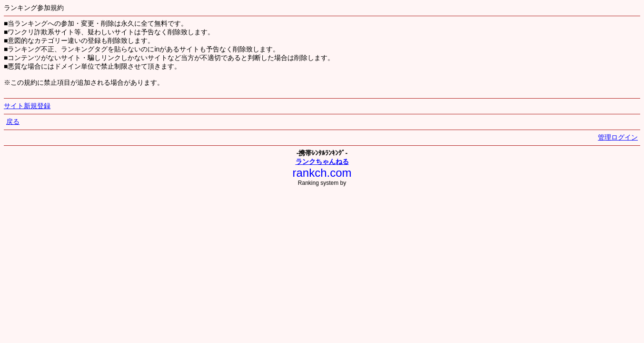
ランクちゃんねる (322, 161)
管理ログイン (618, 137)
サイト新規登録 (27, 106)
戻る (13, 121)
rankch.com (322, 173)
